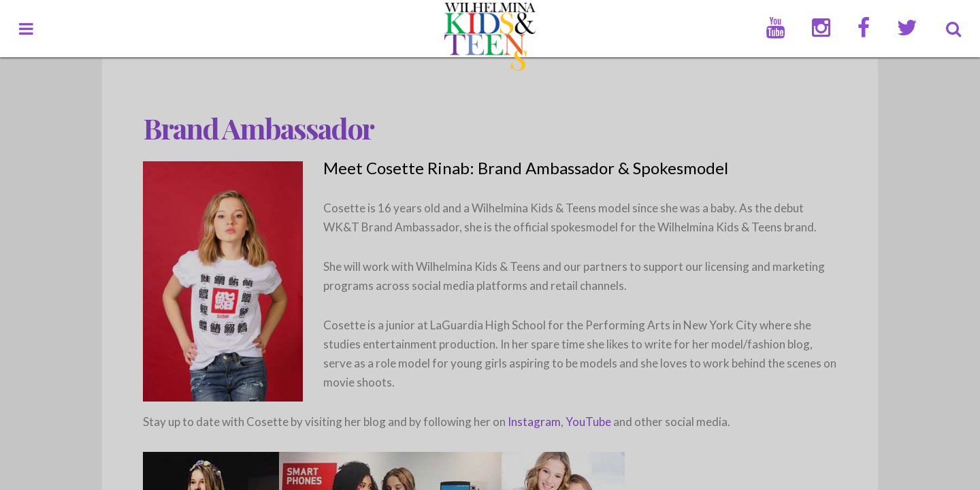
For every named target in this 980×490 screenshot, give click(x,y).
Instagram (534, 422)
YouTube (588, 422)
